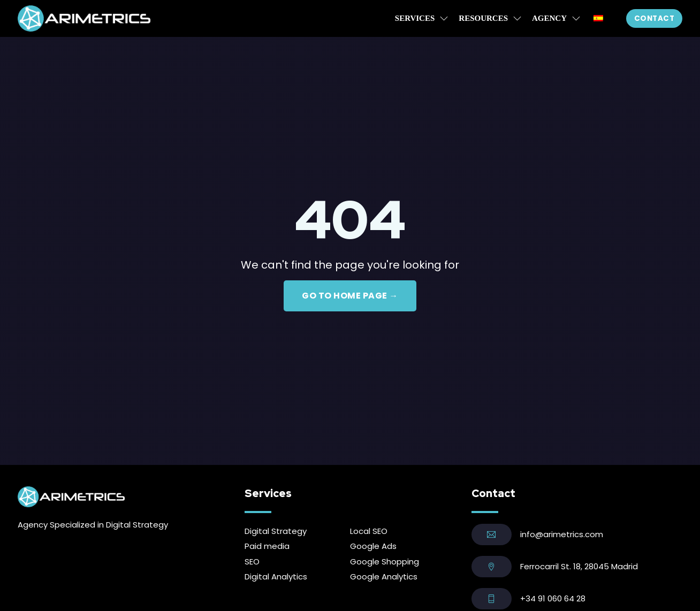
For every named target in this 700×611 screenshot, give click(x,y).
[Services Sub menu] (444, 18)
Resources (483, 18)
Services (415, 18)
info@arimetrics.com (562, 534)
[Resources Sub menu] (517, 18)
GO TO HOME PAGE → (350, 296)
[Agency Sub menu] (576, 18)
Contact (655, 18)
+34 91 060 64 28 (553, 598)
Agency (549, 18)
